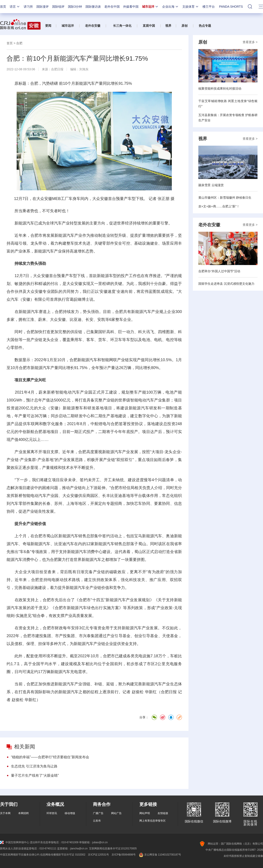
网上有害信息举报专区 (153, 821)
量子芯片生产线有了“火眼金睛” (35, 775)
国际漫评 (43, 7)
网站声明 (145, 813)
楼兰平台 (209, 7)
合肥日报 (57, 69)
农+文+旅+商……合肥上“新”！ (219, 206)
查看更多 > (250, 42)
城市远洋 (150, 7)
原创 (185, 26)
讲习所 (28, 7)
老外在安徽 (93, 26)
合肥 (19, 43)
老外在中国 (112, 7)
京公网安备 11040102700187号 (160, 855)
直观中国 (149, 26)
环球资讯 (52, 813)
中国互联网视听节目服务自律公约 (20, 855)
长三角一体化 (122, 26)
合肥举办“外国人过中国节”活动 (219, 271)
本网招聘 (23, 813)
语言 (15, 7)
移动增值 (70, 813)
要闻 (48, 26)
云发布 (97, 821)
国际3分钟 (75, 7)
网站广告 (116, 813)
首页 (3, 7)
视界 (168, 26)
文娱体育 (191, 7)
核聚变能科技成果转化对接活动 (220, 88)
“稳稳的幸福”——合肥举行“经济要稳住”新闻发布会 (50, 757)
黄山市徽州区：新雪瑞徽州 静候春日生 (225, 198)
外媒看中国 (131, 7)
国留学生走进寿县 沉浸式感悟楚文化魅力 (226, 284)
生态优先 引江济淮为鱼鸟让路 (34, 766)
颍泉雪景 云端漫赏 (211, 185)
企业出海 (171, 7)
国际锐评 (58, 7)
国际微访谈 (93, 7)
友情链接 (163, 813)
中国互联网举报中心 (15, 842)
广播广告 (98, 813)
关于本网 (5, 813)
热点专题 (205, 26)
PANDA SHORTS (231, 7)
